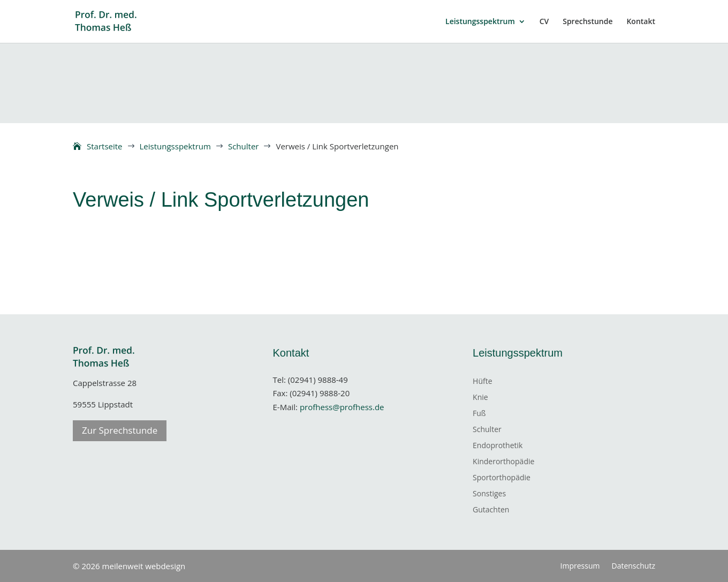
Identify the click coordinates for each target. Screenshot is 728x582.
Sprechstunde (587, 22)
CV (544, 22)
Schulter (487, 430)
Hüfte (482, 382)
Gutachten (491, 510)
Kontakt (641, 22)
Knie (480, 398)
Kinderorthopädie (503, 462)
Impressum (580, 566)
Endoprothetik (498, 446)
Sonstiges (489, 494)
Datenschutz (633, 566)
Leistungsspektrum (480, 22)
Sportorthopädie (502, 478)
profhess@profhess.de (342, 407)
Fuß (479, 414)
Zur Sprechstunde (120, 430)
